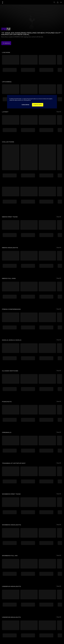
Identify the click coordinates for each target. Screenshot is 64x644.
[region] (32, 102)
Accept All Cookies (38, 105)
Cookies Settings (25, 105)
